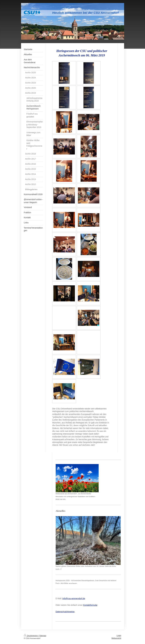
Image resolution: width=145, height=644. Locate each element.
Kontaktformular (90, 605)
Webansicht (116, 638)
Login (119, 635)
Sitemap (43, 636)
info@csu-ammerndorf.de (74, 598)
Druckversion (31, 636)
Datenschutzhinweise (65, 612)
